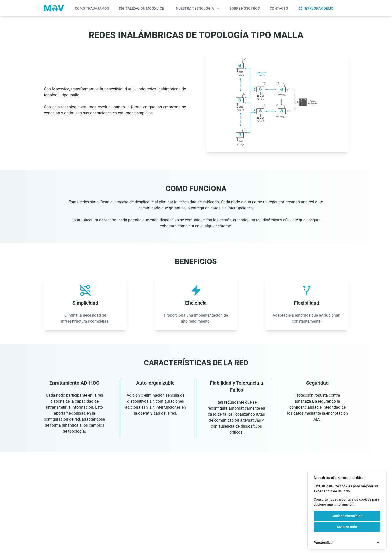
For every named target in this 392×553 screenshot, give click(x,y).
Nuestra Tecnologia (198, 8)
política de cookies (357, 499)
